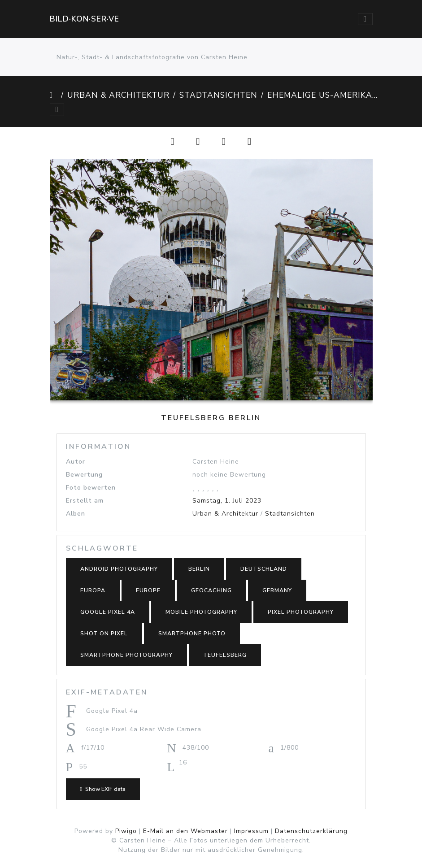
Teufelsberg (225, 655)
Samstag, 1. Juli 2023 (227, 501)
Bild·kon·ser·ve (85, 19)
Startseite (54, 95)
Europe (148, 590)
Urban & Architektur (118, 95)
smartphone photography (126, 655)
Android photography (119, 569)
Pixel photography (301, 612)
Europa (93, 590)
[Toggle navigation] (365, 19)
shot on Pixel (104, 634)
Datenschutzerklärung (311, 831)
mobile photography (201, 612)
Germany (277, 590)
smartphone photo (192, 634)
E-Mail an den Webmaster (185, 831)
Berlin (199, 569)
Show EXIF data (103, 789)
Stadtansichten (218, 95)
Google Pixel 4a (108, 612)
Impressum (251, 831)
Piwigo (126, 831)
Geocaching (211, 590)
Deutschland (264, 569)
